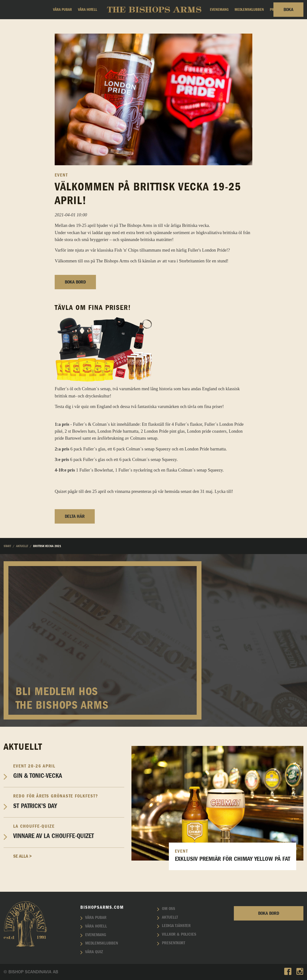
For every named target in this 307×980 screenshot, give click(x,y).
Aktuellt (170, 917)
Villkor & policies (179, 934)
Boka (288, 10)
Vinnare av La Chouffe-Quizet (69, 832)
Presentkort (174, 943)
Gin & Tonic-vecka (69, 771)
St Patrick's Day (69, 801)
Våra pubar (62, 10)
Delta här (75, 516)
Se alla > (22, 856)
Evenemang (219, 10)
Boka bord (75, 282)
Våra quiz (94, 952)
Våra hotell (88, 10)
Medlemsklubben (249, 10)
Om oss (168, 909)
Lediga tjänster (176, 926)
